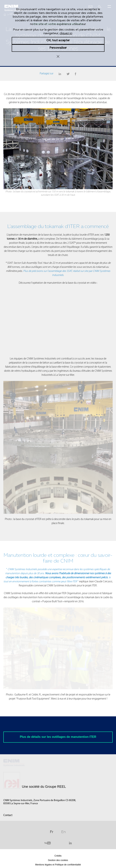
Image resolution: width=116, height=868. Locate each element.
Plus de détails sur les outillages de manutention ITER (58, 737)
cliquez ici (66, 33)
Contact (8, 815)
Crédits (58, 856)
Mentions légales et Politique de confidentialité (58, 865)
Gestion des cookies (58, 860)
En (63, 831)
